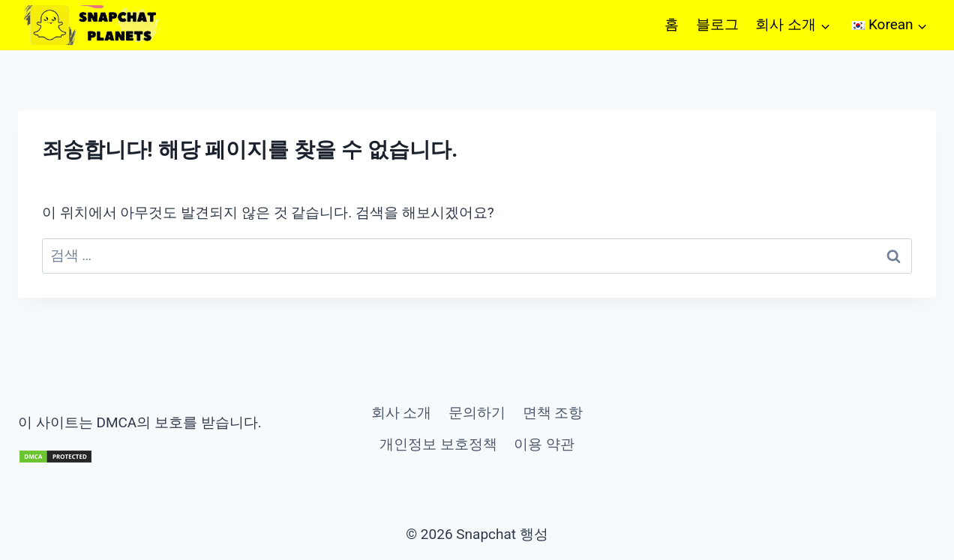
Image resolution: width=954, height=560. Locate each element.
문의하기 (477, 413)
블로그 (717, 24)
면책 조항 (553, 413)
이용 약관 (544, 444)
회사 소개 (402, 413)
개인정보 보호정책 (438, 444)
